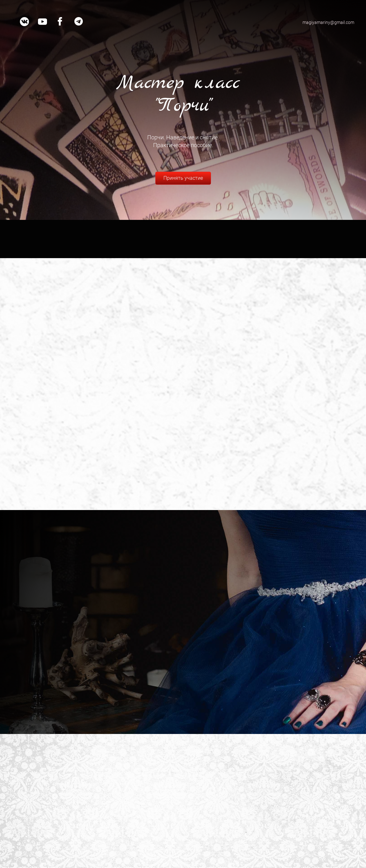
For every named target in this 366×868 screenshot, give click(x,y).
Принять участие (183, 178)
